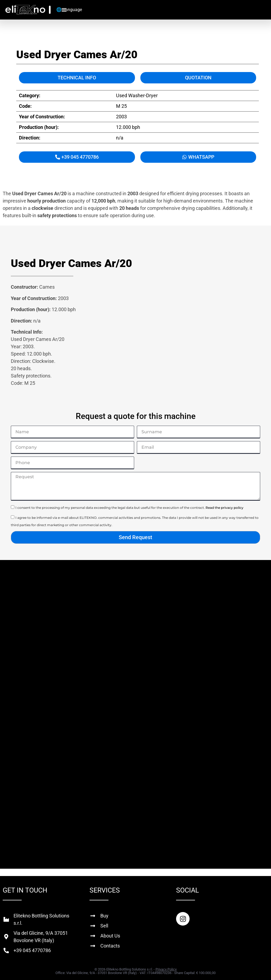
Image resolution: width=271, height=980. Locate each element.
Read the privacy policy (224, 508)
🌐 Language (69, 10)
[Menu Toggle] (64, 10)
